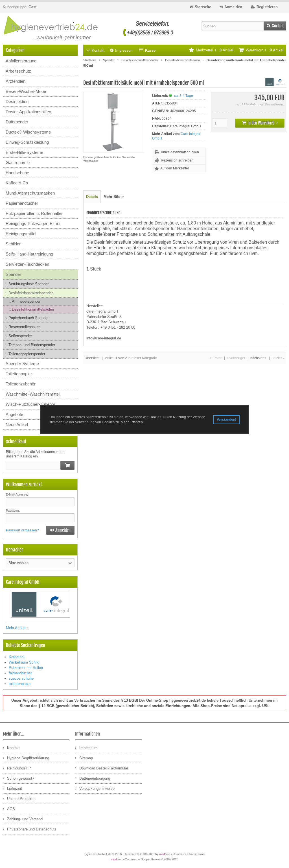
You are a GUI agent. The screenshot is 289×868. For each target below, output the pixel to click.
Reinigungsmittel (21, 234)
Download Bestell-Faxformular (102, 768)
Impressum (122, 50)
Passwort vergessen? (22, 530)
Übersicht (92, 358)
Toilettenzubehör (21, 384)
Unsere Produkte (19, 798)
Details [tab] (92, 197)
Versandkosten (275, 104)
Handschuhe (17, 173)
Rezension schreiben (177, 160)
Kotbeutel (17, 657)
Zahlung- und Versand (23, 819)
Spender (13, 274)
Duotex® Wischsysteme (28, 132)
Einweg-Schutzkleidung (27, 142)
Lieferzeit (12, 788)
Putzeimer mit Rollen (26, 668)
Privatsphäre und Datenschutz (30, 829)
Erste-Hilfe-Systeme (24, 152)
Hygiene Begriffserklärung (26, 758)
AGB (9, 809)
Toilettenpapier (19, 374)
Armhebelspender (26, 301)
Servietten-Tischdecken (27, 264)
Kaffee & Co (17, 183)
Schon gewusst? (18, 778)
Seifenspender (20, 336)
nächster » (258, 358)
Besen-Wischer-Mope (26, 91)
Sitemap (84, 758)
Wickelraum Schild (24, 662)
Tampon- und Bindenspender (32, 345)
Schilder (13, 244)
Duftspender (17, 122)
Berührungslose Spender (29, 284)
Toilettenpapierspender (27, 354)
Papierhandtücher (22, 203)
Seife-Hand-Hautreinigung (29, 254)
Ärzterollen (16, 81)
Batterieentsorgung (93, 778)
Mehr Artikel (16, 628)
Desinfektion (17, 102)
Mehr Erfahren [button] (132, 422)
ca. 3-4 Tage (184, 96)
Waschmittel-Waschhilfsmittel (33, 394)
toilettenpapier (20, 684)
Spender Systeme (22, 364)
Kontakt (95, 50)
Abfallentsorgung (21, 61)
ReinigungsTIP (17, 768)
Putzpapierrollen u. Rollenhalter (34, 213)
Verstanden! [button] (226, 420)
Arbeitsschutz (18, 71)
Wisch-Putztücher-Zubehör (30, 404)
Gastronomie (18, 163)
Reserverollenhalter (24, 327)
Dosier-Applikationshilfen (28, 112)
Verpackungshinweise (95, 788)
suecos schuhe (21, 678)
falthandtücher (20, 673)
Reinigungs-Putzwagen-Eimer (33, 223)
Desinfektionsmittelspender (31, 293)
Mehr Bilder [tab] (114, 197)
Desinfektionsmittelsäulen (33, 309)
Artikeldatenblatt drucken (180, 152)
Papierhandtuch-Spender (29, 318)
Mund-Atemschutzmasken (30, 193)
